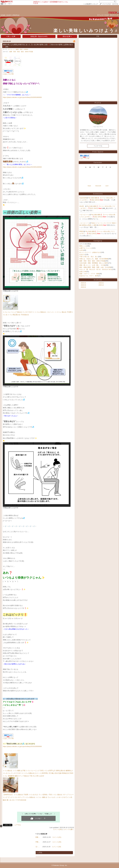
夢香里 (82, 231)
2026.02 (83, 287)
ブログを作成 (106, 4)
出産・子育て (8, 4)
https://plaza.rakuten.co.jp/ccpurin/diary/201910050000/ (22, 746)
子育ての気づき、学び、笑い (89, 257)
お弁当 (81, 250)
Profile (98, 103)
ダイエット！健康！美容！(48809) (18, 49)
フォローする (98, 146)
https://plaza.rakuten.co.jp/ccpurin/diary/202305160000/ (22, 167)
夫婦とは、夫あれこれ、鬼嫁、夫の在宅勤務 (94, 259)
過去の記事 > (67, 36)
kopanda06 (83, 198)
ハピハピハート (84, 215)
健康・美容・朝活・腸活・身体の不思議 (21, 52)
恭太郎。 (82, 206)
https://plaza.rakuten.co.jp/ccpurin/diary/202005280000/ (22, 97)
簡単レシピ (83, 246)
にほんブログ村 (8, 74)
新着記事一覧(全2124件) (39, 36)
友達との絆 (83, 272)
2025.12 (101, 285)
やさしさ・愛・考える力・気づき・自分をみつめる (96, 269)
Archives (98, 280)
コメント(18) (56, 847)
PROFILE (16, 15)
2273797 (113, 13)
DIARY (9, 15)
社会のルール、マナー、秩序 (89, 276)
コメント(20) (57, 829)
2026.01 (101, 283)
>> (90, 4)
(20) (7, 47)
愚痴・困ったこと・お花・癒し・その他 (92, 265)
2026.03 (83, 285)
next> (107, 186)
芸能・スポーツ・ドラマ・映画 (89, 274)
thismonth (98, 186)
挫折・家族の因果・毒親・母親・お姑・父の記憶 (95, 267)
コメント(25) (57, 842)
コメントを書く (69, 829)
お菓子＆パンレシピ (86, 248)
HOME (3, 15)
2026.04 (83, 283)
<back (89, 186)
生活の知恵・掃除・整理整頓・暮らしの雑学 (94, 263)
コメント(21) (57, 837)
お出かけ (82, 255)
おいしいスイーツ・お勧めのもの (90, 252)
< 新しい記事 (11, 36)
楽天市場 (115, 4)
